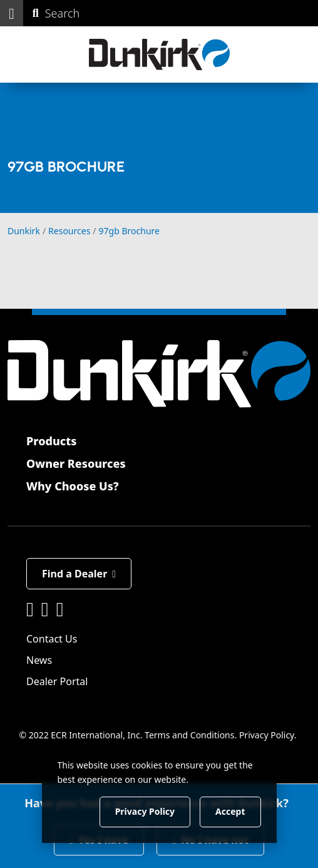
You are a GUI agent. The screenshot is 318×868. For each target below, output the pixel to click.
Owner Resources (76, 463)
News (39, 660)
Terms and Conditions (189, 735)
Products (51, 441)
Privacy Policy (267, 735)
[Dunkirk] (159, 54)
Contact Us (52, 639)
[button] (12, 13)
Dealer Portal (57, 681)
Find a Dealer (79, 574)
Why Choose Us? (73, 486)
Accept (230, 811)
